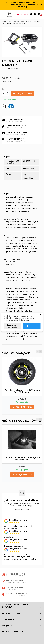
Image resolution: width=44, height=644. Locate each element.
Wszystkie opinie (22, 509)
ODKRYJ (24, 7)
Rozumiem (32, 326)
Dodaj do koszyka (22, 94)
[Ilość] (4, 94)
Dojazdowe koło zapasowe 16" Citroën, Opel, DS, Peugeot (22, 391)
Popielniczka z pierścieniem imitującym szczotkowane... (22, 459)
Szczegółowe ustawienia (12, 326)
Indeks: (5, 69)
